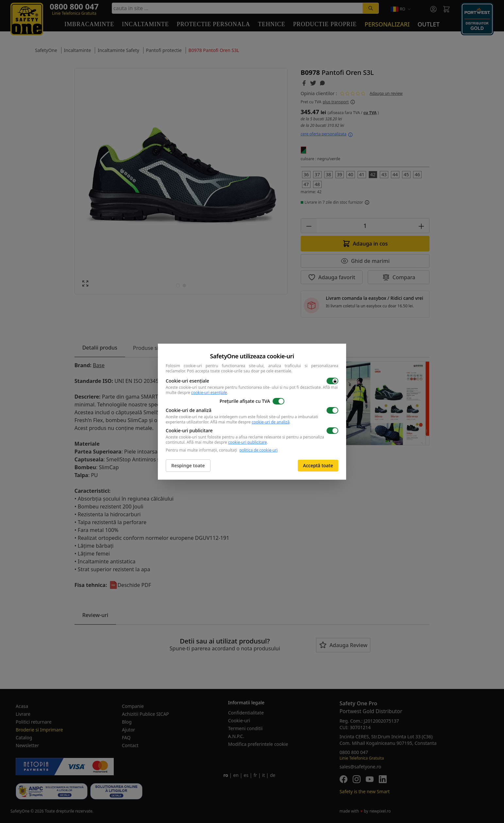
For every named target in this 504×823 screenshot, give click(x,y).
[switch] (332, 381)
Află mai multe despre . (250, 422)
